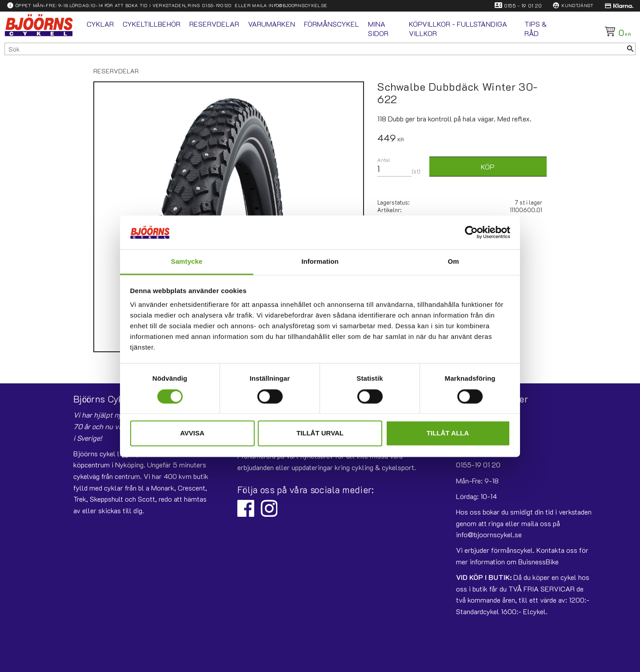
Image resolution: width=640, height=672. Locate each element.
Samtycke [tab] (187, 262)
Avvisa (192, 433)
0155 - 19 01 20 (523, 5)
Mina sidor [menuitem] (378, 28)
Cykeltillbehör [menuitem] (152, 24)
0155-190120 (217, 5)
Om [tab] (453, 262)
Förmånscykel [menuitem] (332, 24)
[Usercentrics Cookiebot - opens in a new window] (471, 232)
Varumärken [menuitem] (272, 24)
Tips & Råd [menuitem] (536, 28)
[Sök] (630, 49)
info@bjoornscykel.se (298, 5)
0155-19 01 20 (478, 465)
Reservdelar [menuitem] (214, 24)
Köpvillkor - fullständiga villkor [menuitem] (458, 28)
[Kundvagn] (616, 32)
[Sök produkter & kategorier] (315, 49)
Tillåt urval (320, 433)
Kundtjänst (577, 5)
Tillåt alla (448, 433)
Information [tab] (320, 262)
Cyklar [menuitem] (100, 24)
